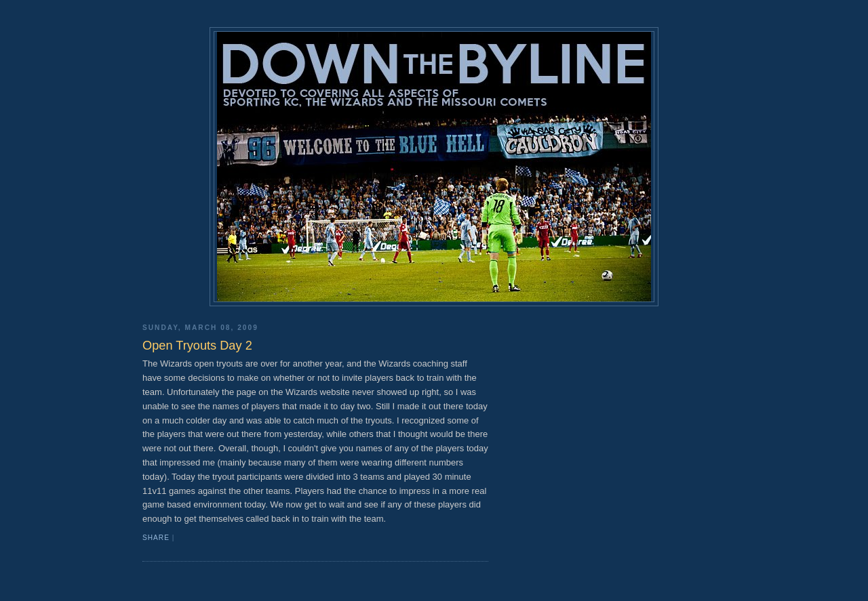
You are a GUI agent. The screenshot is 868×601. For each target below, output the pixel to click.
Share (156, 538)
